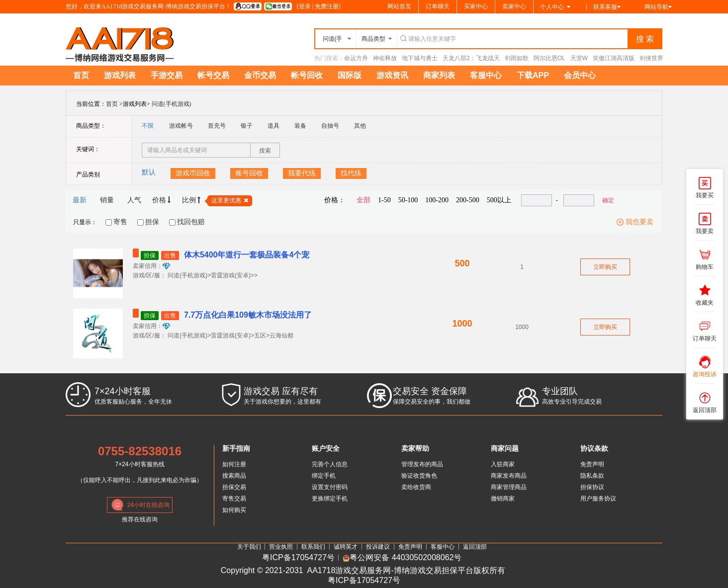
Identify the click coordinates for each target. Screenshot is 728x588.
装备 (300, 126)
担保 (152, 222)
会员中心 (580, 75)
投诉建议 (378, 547)
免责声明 (592, 464)
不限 (148, 126)
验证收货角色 (419, 476)
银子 (247, 126)
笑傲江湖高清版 (614, 58)
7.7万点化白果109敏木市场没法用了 (222, 315)
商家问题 (505, 448)
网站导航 (658, 7)
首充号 (217, 126)
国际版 (350, 75)
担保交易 (234, 487)
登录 (305, 6)
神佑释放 (385, 58)
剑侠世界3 (653, 58)
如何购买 (234, 510)
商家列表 (439, 75)
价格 (162, 200)
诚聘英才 (346, 547)
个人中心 (555, 7)
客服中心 (486, 75)
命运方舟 (356, 58)
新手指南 (236, 448)
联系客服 (607, 7)
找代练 (351, 173)
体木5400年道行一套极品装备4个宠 (221, 255)
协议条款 (594, 448)
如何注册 (234, 464)
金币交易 (260, 75)
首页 (81, 75)
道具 (273, 126)
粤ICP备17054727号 (298, 558)
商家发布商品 (509, 476)
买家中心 (476, 6)
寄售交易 (234, 499)
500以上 (499, 200)
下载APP (533, 75)
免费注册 (327, 6)
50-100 (408, 200)
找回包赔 (191, 222)
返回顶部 (475, 547)
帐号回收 (307, 75)
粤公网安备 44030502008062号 (402, 558)
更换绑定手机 (330, 499)
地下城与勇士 (420, 58)
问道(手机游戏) (172, 104)
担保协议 (592, 487)
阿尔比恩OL (549, 58)
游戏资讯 (392, 75)
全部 (364, 200)
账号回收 (249, 173)
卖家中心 (514, 6)
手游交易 (167, 75)
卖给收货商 (416, 487)
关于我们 (249, 547)
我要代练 (302, 173)
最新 (80, 200)
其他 (360, 126)
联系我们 (313, 547)
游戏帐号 (181, 126)
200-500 (468, 200)
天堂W (579, 58)
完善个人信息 (330, 464)
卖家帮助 (415, 448)
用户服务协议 (598, 499)
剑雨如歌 (517, 58)
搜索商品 (234, 476)
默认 (149, 172)
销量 (107, 200)
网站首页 (399, 6)
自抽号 (330, 126)
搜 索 (645, 39)
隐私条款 (592, 476)
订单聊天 (438, 6)
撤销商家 (503, 499)
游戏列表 (120, 75)
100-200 (437, 200)
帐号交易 (213, 75)
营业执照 (281, 547)
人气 (134, 200)
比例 (191, 200)
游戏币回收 (193, 173)
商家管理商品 (509, 487)
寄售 (120, 222)
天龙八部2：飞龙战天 (471, 58)
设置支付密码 (330, 487)
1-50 (384, 200)
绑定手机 (324, 476)
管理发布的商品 (422, 464)
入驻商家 (503, 464)
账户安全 (326, 448)
